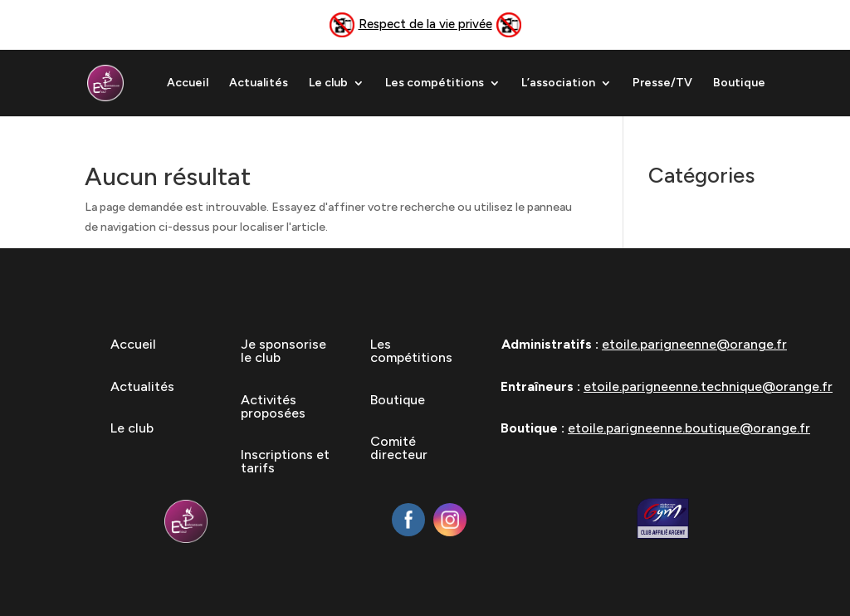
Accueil (188, 83)
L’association (558, 83)
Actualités (259, 83)
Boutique (739, 83)
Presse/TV (662, 83)
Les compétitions (435, 83)
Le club (328, 83)
